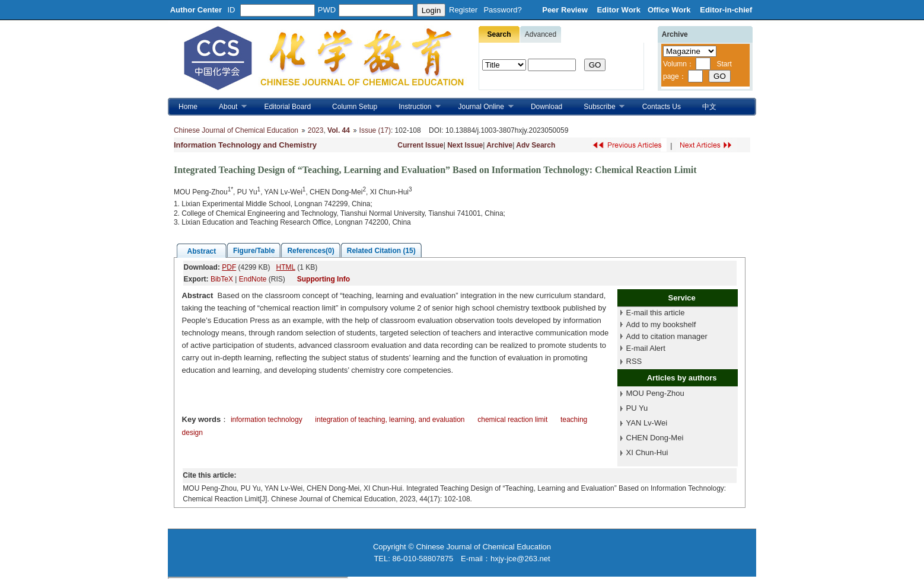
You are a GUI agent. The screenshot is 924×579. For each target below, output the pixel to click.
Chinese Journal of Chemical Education (236, 130)
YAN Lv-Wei (647, 423)
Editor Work (618, 10)
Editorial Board (287, 107)
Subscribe (599, 107)
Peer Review (566, 10)
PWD (327, 10)
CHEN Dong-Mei (655, 438)
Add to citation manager (667, 336)
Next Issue (465, 145)
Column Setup (355, 107)
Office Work (670, 10)
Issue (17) (375, 130)
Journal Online (481, 107)
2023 (316, 130)
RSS (634, 361)
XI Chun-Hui (647, 452)
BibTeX (222, 279)
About (227, 107)
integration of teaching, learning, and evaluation (390, 420)
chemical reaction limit (512, 420)
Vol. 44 (339, 130)
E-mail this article (656, 313)
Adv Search (536, 145)
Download (547, 107)
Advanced (541, 34)
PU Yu (637, 408)
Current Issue (420, 145)
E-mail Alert (646, 348)
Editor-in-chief (726, 10)
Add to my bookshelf (661, 324)
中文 (709, 107)
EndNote (253, 279)
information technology (267, 420)
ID (232, 10)
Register (463, 10)
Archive (499, 145)
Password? (502, 10)
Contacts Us (662, 107)
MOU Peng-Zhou (655, 393)
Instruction (414, 107)
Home (188, 107)
